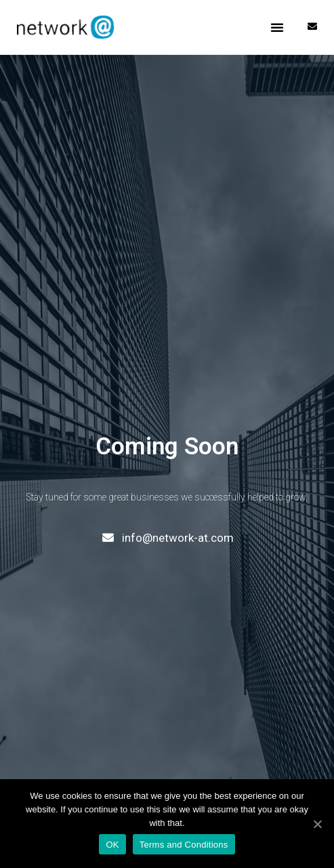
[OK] (317, 824)
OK (112, 845)
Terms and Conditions (184, 845)
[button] (277, 27)
